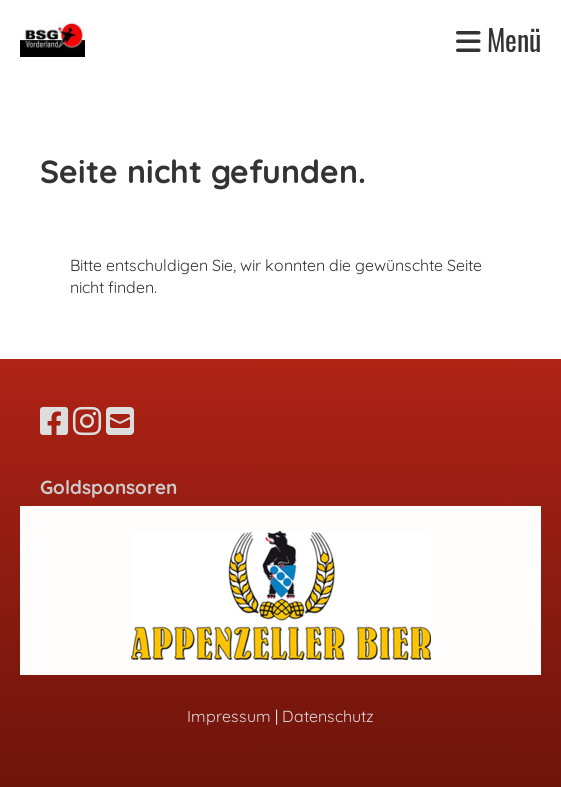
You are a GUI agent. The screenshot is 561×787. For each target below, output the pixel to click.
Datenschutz (328, 716)
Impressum (229, 716)
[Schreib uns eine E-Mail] (120, 421)
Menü (498, 39)
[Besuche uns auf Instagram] (87, 421)
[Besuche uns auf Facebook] (54, 421)
